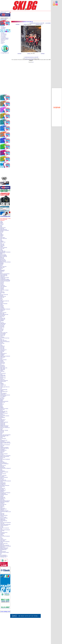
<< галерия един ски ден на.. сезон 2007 (37, 23)
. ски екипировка (3, 34)
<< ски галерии (48, 23)
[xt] (33, 62)
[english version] (3, 12)
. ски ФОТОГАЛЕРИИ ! (4, 39)
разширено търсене (3, 19)
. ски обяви (2, 33)
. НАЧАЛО (2, 27)
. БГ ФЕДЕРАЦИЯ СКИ (5, 53)
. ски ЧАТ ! (2, 41)
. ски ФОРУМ (3, 29)
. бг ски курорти (3, 37)
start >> (41, 24)
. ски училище (3, 36)
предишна (18, 24)
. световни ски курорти (4, 38)
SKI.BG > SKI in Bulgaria (29, 59)
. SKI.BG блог (3, 40)
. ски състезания (3, 35)
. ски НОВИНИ (3, 28)
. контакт (2, 43)
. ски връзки (3, 42)
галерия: (25, 24)
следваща (37, 24)
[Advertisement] (57, 27)
